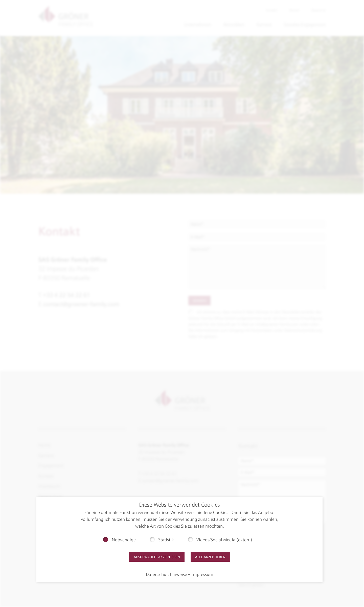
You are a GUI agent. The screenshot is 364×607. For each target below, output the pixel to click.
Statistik (166, 540)
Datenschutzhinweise (166, 574)
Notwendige (124, 540)
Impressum (202, 574)
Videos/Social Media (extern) (224, 540)
